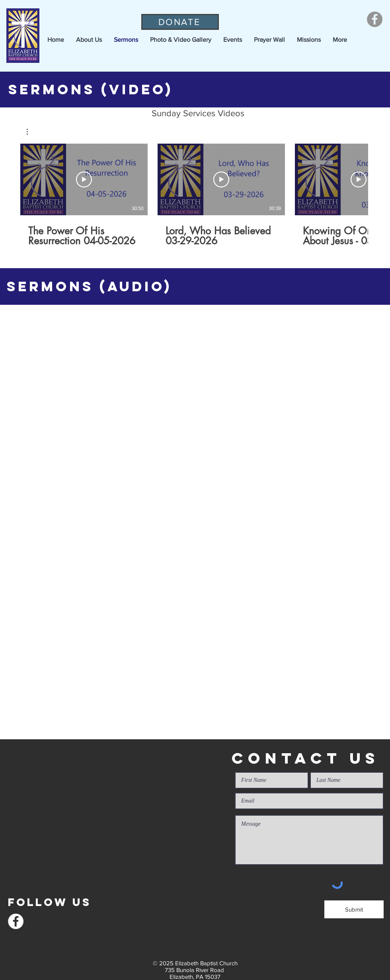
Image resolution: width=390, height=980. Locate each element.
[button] (89, 40)
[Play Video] (84, 179)
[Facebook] (375, 19)
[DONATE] (180, 22)
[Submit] (354, 909)
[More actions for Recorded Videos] (31, 132)
